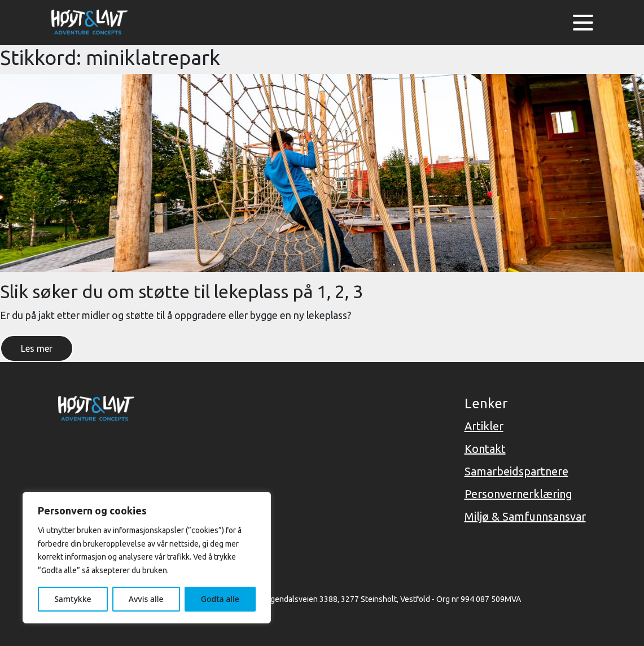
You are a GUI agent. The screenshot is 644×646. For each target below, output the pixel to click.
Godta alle (220, 599)
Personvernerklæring (518, 494)
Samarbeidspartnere (516, 471)
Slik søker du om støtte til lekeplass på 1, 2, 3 (181, 291)
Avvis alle (146, 599)
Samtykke (73, 599)
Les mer (37, 348)
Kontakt (485, 449)
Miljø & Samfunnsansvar (525, 516)
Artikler (484, 426)
